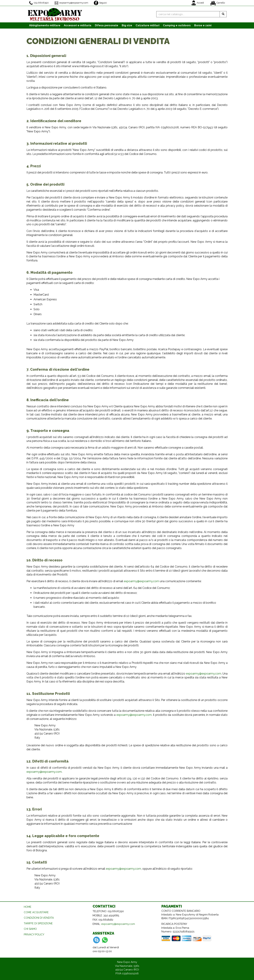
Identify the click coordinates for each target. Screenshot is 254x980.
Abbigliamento (45, 25)
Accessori (78, 25)
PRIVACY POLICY (34, 935)
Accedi (198, 3)
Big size (127, 25)
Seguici (100, 3)
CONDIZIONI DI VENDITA (39, 918)
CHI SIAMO (30, 929)
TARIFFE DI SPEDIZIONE (38, 923)
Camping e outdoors (177, 25)
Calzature (148, 25)
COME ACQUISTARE (36, 912)
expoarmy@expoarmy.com (71, 3)
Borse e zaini (203, 25)
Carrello (218, 3)
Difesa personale (107, 25)
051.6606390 (39, 3)
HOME (28, 907)
